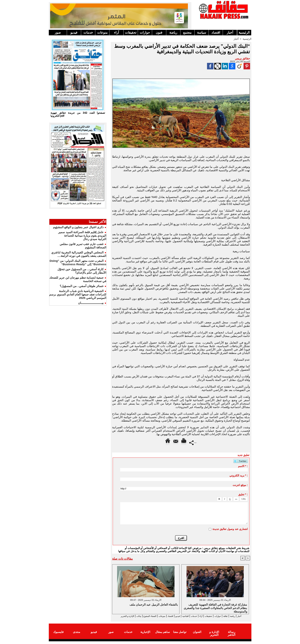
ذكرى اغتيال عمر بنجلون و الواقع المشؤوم (78, 227)
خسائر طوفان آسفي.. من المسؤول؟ (82, 286)
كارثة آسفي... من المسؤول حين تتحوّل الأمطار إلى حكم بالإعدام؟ (82, 271)
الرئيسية (244, 33)
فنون (159, 33)
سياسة (202, 33)
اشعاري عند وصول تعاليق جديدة (230, 529)
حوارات (145, 33)
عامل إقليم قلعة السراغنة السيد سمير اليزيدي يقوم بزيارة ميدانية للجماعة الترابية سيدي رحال (82, 236)
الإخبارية (145, 635)
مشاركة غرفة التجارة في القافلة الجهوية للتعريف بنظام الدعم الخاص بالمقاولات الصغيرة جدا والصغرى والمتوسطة (215, 608)
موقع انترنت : (240, 485)
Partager (193, 442)
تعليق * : (243, 494)
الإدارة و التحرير (180, 619)
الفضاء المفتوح (131, 616)
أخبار (230, 33)
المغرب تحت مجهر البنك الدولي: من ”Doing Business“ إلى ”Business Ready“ (78, 262)
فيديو (74, 33)
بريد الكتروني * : (239, 475)
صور (58, 33)
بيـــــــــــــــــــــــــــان (91, 303)
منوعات (102, 33)
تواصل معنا (180, 635)
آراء (117, 33)
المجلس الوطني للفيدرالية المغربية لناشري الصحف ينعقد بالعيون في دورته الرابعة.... (79, 254)
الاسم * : (243, 466)
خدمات (88, 33)
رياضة (173, 33)
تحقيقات (131, 33)
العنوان (197, 635)
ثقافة (229, 616)
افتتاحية (178, 616)
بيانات (116, 616)
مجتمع (187, 33)
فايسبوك (58, 635)
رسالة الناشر (231, 635)
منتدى (77, 635)
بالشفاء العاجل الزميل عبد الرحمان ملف (154, 605)
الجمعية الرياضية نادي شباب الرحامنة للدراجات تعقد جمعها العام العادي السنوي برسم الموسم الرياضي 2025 (78, 294)
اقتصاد (216, 33)
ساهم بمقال (163, 635)
